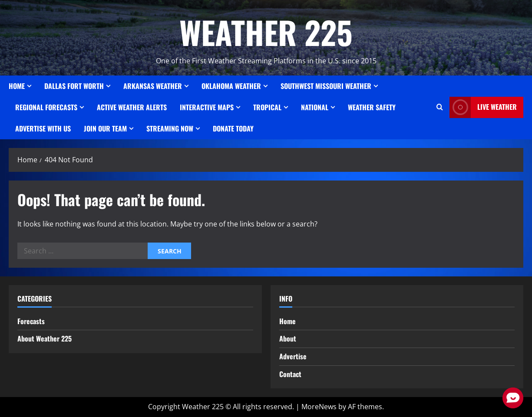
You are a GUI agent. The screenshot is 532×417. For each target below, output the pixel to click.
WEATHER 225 (266, 32)
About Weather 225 (45, 338)
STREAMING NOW (170, 128)
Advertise (293, 356)
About (288, 338)
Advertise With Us (43, 128)
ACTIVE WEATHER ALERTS (132, 107)
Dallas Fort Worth (74, 86)
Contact (290, 374)
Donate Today (233, 128)
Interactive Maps (207, 107)
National (315, 107)
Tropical (267, 107)
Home (17, 86)
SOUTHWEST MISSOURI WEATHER (326, 86)
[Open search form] (440, 107)
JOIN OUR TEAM (105, 128)
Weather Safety (372, 107)
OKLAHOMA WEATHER (231, 86)
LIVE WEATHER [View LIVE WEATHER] (483, 107)
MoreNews (319, 407)
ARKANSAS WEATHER (153, 86)
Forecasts (31, 321)
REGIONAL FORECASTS (46, 107)
